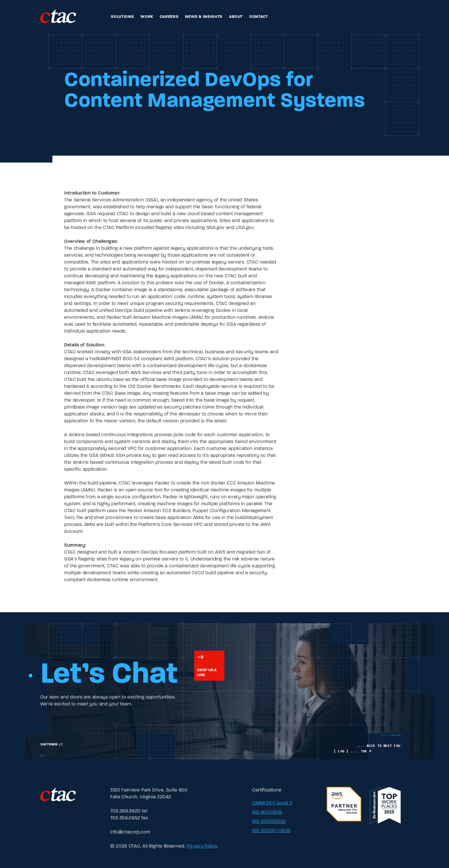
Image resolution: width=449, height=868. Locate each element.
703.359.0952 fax (129, 818)
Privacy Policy (202, 846)
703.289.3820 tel (129, 811)
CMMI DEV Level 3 (272, 803)
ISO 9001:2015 (267, 812)
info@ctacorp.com (130, 832)
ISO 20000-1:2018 (271, 831)
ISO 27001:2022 (269, 822)
